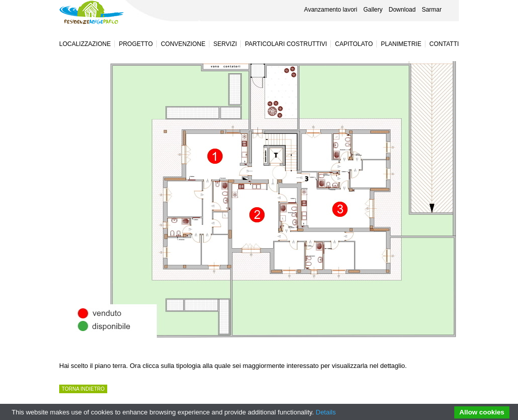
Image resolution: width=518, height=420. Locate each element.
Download (402, 10)
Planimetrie (401, 44)
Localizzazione (85, 44)
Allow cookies (482, 412)
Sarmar (432, 10)
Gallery (373, 10)
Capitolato (354, 44)
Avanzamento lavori (331, 10)
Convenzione (183, 44)
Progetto (136, 44)
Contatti (444, 44)
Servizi (225, 44)
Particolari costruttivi (286, 44)
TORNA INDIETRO (83, 389)
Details (326, 412)
